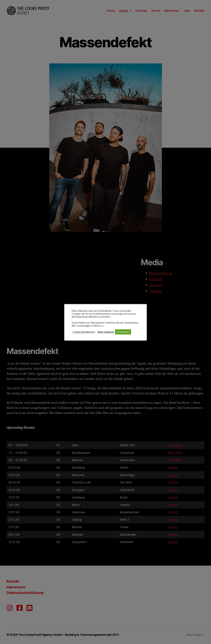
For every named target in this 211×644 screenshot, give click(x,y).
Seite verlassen (106, 332)
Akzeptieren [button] (123, 332)
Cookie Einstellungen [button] (84, 332)
